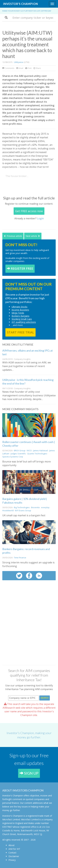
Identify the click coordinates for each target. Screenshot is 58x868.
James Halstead (40, 450)
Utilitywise (19, 62)
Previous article (13, 236)
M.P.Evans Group (23, 510)
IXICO (29, 450)
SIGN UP (29, 773)
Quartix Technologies (37, 454)
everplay (45, 507)
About (12, 845)
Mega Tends (18, 313)
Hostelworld (8, 510)
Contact (12, 853)
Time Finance (20, 558)
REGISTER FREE (20, 268)
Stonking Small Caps (22, 319)
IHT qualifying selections (24, 322)
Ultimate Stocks (19, 307)
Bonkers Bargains (20, 316)
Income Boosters (20, 310)
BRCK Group (20, 450)
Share (37, 68)
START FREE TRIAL (20, 332)
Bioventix (35, 507)
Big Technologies (22, 507)
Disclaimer (14, 856)
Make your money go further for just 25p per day (27, 11)
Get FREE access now (29, 211)
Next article (33, 236)
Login (40, 218)
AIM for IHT (14, 849)
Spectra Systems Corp (13, 457)
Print (28, 68)
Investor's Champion (20, 4)
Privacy (12, 860)
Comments (9, 68)
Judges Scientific (18, 454)
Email (20, 68)
